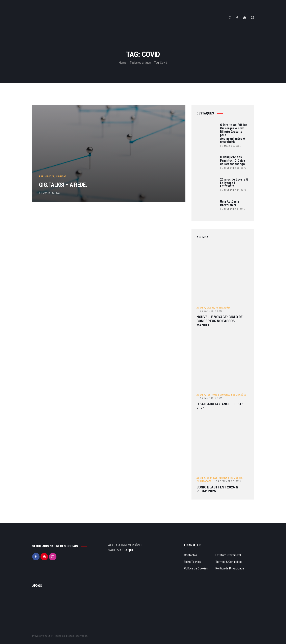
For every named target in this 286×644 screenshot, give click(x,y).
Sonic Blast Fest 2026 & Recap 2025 (217, 489)
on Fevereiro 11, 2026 (233, 190)
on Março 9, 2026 (230, 146)
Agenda (201, 308)
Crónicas (212, 478)
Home (123, 63)
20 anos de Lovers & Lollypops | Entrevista (234, 183)
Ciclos (211, 308)
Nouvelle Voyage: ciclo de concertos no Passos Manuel (220, 321)
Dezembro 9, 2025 (228, 481)
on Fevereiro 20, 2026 (233, 168)
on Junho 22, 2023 (50, 193)
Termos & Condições (229, 562)
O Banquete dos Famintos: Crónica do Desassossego (233, 161)
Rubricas (61, 174)
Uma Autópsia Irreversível (230, 204)
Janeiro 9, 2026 (211, 311)
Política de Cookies (196, 569)
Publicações (47, 174)
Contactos (191, 555)
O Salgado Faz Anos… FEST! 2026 (220, 406)
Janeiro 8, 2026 (211, 398)
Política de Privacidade (230, 569)
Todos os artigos (140, 63)
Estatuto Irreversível (228, 555)
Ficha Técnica (193, 562)
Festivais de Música (218, 395)
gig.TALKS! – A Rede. (71, 184)
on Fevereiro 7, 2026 (232, 209)
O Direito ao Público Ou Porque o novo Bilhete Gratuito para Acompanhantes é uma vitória (234, 133)
